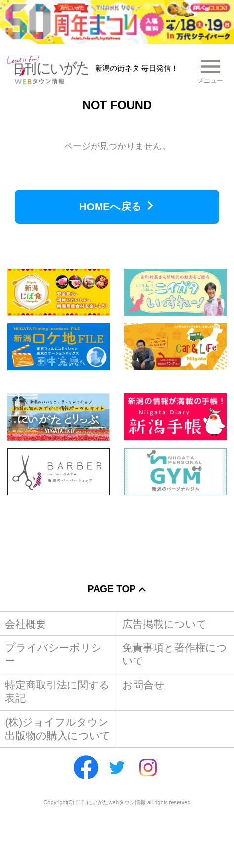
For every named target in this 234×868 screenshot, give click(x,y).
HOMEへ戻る (111, 206)
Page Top (112, 589)
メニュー (210, 81)
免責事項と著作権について (175, 654)
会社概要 (26, 624)
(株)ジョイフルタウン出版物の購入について (58, 729)
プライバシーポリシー (53, 654)
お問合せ (143, 685)
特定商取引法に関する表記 (57, 691)
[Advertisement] (117, 532)
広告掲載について (165, 624)
